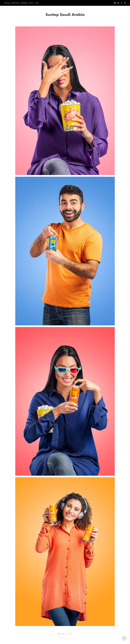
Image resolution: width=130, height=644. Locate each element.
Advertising (7, 3)
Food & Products (15, 3)
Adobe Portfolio (68, 638)
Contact (37, 3)
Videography (24, 3)
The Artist (31, 3)
